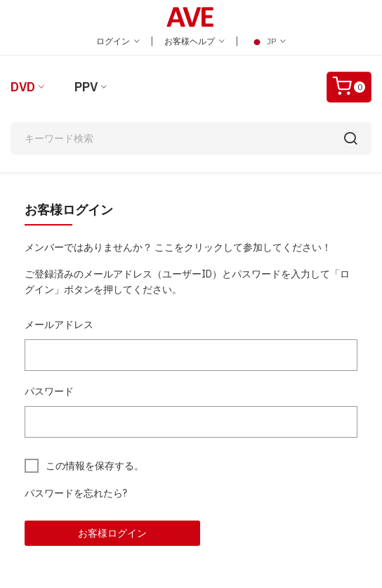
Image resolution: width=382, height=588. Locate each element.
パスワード (49, 391)
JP (268, 41)
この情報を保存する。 (95, 466)
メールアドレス (59, 325)
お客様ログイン (112, 533)
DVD (23, 87)
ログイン (118, 41)
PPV (86, 87)
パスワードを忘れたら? (76, 493)
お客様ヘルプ (195, 41)
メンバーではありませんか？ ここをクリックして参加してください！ (178, 247)
